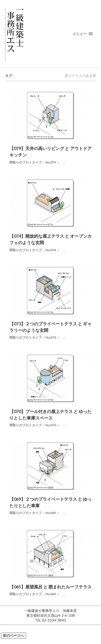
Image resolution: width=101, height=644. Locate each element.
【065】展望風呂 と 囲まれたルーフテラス (50, 587)
